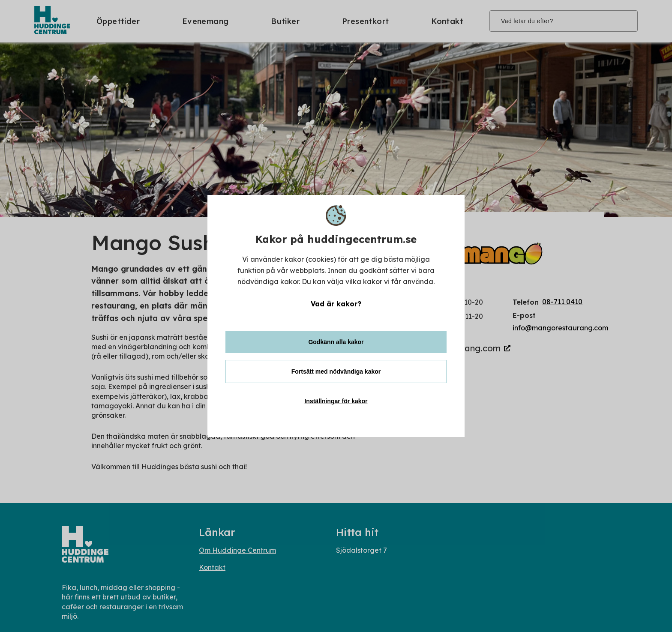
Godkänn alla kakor (336, 342)
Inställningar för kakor (336, 401)
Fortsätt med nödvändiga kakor (336, 371)
